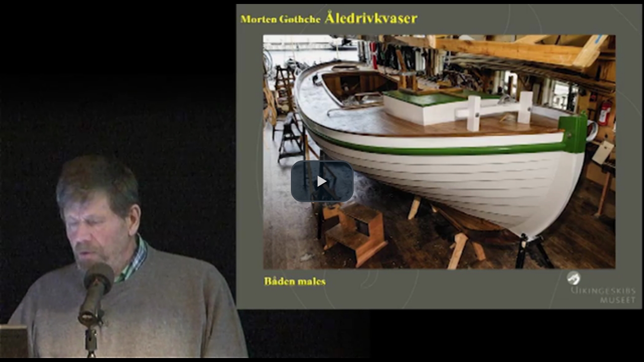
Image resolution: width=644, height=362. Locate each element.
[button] (322, 181)
